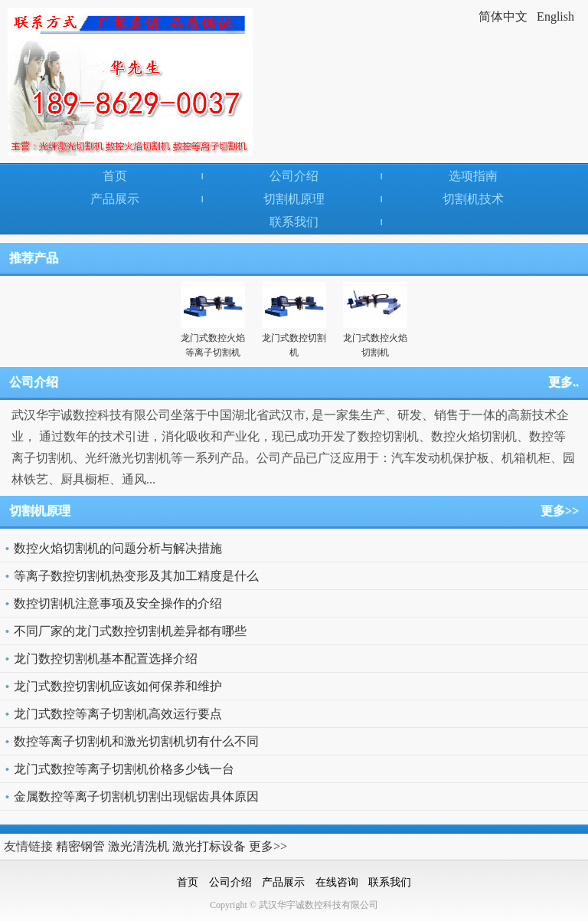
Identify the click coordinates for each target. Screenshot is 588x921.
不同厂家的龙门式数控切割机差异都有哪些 (130, 631)
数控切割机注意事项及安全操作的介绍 (118, 603)
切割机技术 (473, 199)
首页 (115, 176)
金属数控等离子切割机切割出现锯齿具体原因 (136, 796)
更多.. (563, 382)
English (555, 16)
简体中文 (503, 16)
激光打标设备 (209, 846)
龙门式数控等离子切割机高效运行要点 (118, 714)
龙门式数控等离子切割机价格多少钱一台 (124, 769)
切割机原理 (294, 199)
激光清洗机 (139, 846)
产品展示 (115, 199)
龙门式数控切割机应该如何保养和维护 (118, 686)
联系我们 (294, 222)
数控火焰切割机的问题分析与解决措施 (118, 548)
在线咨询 (337, 882)
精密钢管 (80, 846)
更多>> (560, 511)
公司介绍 (294, 176)
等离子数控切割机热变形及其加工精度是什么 (136, 576)
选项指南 (473, 176)
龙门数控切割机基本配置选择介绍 (106, 659)
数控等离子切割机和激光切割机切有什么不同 (136, 741)
